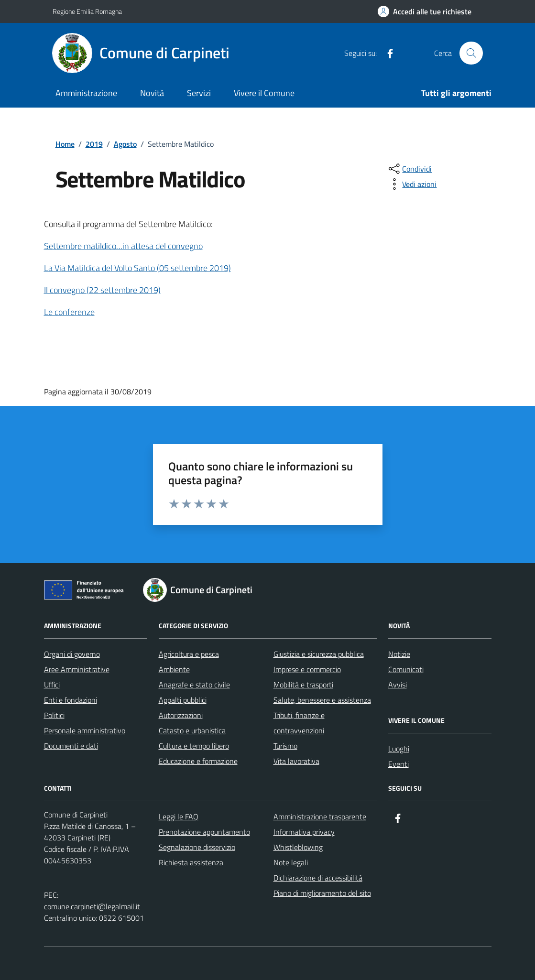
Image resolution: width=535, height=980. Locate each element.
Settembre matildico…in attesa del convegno (123, 246)
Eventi (399, 764)
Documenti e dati (71, 746)
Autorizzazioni (181, 715)
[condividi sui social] (409, 169)
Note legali (291, 862)
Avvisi (398, 685)
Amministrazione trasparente (320, 817)
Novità (152, 93)
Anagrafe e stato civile (194, 685)
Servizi (199, 93)
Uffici (52, 685)
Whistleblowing (298, 847)
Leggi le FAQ (179, 817)
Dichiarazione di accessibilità (318, 878)
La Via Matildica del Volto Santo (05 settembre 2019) (137, 268)
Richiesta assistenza (191, 862)
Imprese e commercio (307, 669)
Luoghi (399, 749)
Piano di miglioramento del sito (322, 893)
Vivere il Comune (264, 93)
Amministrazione (86, 93)
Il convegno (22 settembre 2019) (102, 290)
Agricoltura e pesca (189, 654)
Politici (54, 715)
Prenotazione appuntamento (204, 832)
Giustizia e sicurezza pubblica (319, 654)
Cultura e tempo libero (194, 746)
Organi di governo (72, 654)
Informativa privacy (304, 832)
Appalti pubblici (183, 700)
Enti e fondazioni (71, 700)
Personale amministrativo (85, 730)
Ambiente (174, 669)
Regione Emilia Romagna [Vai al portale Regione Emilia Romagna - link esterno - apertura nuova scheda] (87, 11)
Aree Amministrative (77, 669)
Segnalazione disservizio (197, 847)
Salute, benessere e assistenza (322, 700)
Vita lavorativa (296, 761)
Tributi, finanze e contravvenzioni (299, 723)
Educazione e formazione (198, 761)
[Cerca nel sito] (471, 53)
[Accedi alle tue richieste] (425, 11)
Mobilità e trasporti (303, 685)
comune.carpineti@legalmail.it (92, 906)
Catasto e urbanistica (192, 730)
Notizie (399, 654)
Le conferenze (69, 312)
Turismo (285, 746)
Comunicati (406, 669)
